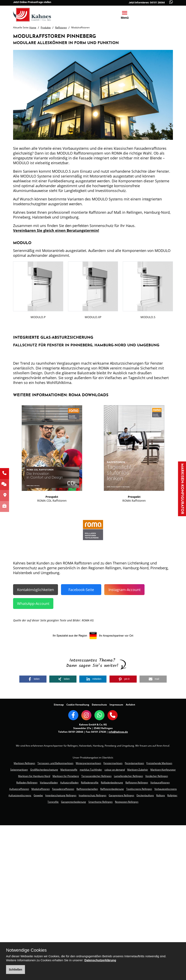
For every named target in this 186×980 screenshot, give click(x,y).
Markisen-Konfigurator (182, 489)
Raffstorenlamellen (87, 789)
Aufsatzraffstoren (19, 789)
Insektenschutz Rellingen (92, 795)
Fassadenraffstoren (63, 789)
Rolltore (161, 795)
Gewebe (38, 795)
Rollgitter (172, 795)
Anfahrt (130, 705)
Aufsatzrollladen (69, 782)
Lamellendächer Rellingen (128, 776)
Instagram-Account (125, 590)
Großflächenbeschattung (44, 770)
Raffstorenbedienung (112, 789)
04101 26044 (76, 732)
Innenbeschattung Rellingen (61, 795)
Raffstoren (61, 27)
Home (33, 27)
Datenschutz (99, 705)
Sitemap (59, 705)
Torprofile (53, 802)
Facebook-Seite (81, 590)
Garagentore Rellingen (121, 795)
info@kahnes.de (118, 732)
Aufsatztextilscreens (20, 795)
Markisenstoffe (69, 770)
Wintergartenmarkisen (88, 763)
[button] (33, 679)
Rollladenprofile (90, 782)
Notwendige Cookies (26, 950)
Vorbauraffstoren (160, 782)
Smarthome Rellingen (100, 802)
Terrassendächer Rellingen (96, 776)
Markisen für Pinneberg (66, 776)
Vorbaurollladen (49, 782)
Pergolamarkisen (134, 763)
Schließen (15, 970)
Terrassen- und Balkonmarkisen (55, 763)
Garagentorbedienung (73, 802)
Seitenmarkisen (19, 770)
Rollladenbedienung (112, 782)
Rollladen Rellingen (27, 782)
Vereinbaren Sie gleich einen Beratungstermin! (56, 230)
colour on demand (115, 770)
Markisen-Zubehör (138, 770)
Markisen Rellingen (24, 763)
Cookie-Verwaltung (78, 705)
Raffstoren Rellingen (137, 782)
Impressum (116, 705)
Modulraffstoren (41, 789)
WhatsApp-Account (33, 603)
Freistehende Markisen (159, 763)
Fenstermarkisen (113, 763)
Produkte (46, 27)
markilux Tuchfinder (91, 770)
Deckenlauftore (145, 795)
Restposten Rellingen (127, 802)
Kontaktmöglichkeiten (36, 590)
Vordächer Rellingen (157, 776)
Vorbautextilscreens (166, 789)
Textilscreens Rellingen (139, 789)
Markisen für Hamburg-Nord (34, 776)
